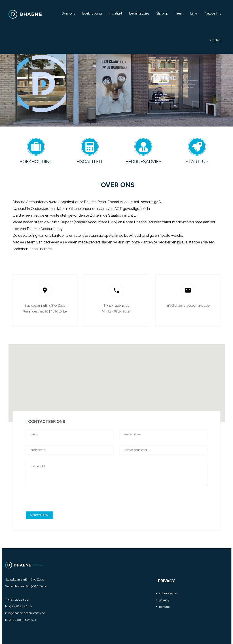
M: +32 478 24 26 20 (116, 311)
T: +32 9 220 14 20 (116, 306)
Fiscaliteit (115, 13)
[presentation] (60, 496)
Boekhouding (92, 13)
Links (194, 13)
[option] (116, 90)
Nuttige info (213, 13)
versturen (39, 515)
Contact (216, 40)
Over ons (68, 13)
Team (179, 13)
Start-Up (162, 13)
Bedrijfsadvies (139, 13)
